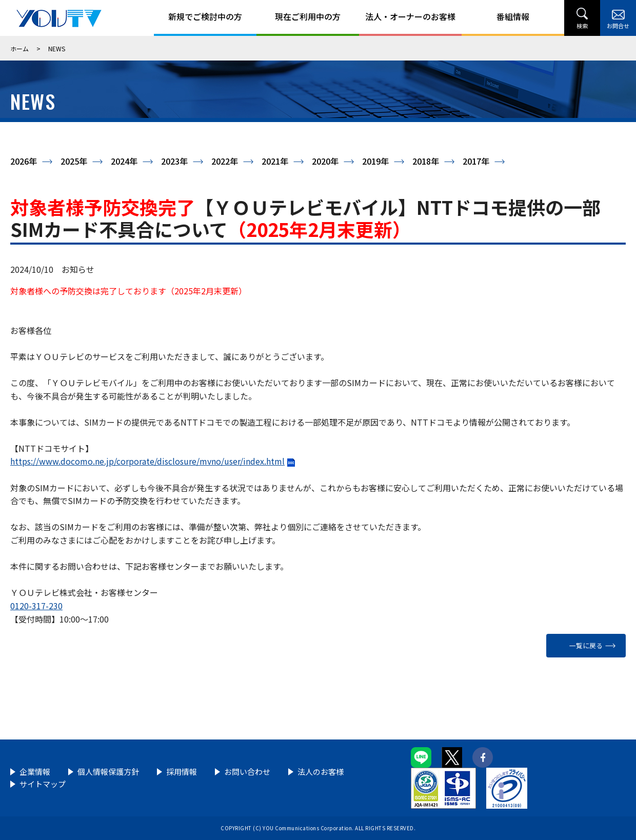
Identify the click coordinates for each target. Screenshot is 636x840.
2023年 (174, 161)
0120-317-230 (36, 606)
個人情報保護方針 (108, 772)
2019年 (375, 161)
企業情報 (35, 772)
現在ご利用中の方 (308, 16)
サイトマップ (43, 784)
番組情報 (513, 16)
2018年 (426, 161)
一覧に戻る (586, 645)
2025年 (74, 161)
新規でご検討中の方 (205, 16)
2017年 (476, 161)
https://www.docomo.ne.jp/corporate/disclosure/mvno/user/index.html (147, 461)
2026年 (24, 161)
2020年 (325, 161)
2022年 (225, 161)
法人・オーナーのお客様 (410, 16)
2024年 (124, 161)
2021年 (275, 161)
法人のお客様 (321, 772)
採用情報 (182, 772)
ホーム (19, 48)
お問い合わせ (247, 772)
